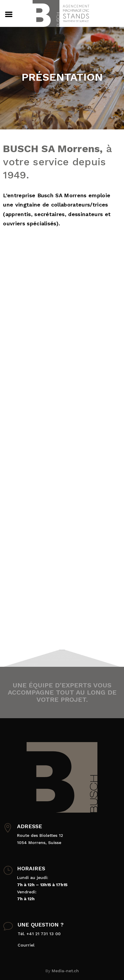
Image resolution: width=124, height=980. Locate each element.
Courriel (26, 945)
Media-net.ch (65, 971)
